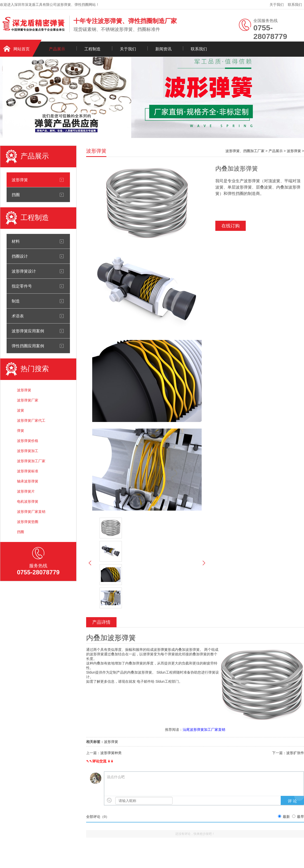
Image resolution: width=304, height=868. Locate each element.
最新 (286, 817)
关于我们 (277, 5)
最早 (300, 817)
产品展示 (57, 49)
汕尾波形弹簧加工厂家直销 (204, 730)
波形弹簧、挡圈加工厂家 (245, 151)
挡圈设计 (20, 256)
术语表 (18, 316)
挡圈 (16, 195)
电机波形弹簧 (28, 501)
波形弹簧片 (26, 491)
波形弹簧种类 (111, 753)
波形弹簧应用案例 (28, 331)
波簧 (21, 410)
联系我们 (295, 5)
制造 (16, 301)
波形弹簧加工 (28, 451)
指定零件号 (22, 286)
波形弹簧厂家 (28, 400)
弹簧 (21, 431)
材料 (16, 241)
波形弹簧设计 (24, 271)
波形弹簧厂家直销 (31, 512)
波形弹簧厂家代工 (31, 420)
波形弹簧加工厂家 (31, 461)
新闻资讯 (163, 49)
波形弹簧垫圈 (28, 522)
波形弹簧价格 (28, 441)
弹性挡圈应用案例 (28, 346)
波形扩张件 (295, 753)
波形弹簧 (20, 180)
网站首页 (22, 49)
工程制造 (92, 49)
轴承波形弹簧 (28, 481)
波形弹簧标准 (28, 471)
